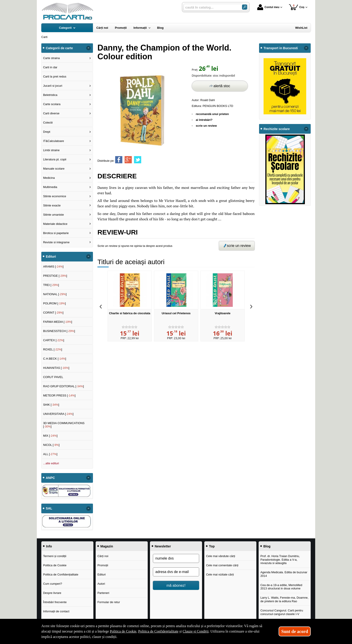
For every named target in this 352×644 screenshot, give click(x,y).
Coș (297, 7)
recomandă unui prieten (212, 114)
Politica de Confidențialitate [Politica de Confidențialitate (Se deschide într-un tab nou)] (158, 631)
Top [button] (212, 546)
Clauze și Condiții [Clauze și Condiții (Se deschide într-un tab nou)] (196, 631)
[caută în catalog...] (211, 7)
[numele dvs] (176, 558)
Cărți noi (103, 556)
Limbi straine (51, 150)
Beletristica (50, 95)
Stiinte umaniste (54, 215)
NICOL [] (51, 445)
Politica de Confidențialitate (61, 574)
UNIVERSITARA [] (58, 414)
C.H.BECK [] (55, 359)
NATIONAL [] (55, 294)
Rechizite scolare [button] (277, 129)
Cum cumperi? (53, 584)
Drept (47, 132)
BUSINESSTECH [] (59, 331)
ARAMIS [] (53, 267)
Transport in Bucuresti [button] (281, 48)
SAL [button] (49, 508)
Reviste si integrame (56, 242)
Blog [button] (267, 546)
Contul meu (268, 7)
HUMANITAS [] (56, 368)
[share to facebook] (119, 160)
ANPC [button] (50, 478)
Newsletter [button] (163, 546)
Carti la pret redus (55, 76)
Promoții (103, 565)
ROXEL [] (53, 349)
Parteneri (103, 593)
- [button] (88, 48)
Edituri (102, 574)
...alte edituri (51, 463)
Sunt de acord (295, 631)
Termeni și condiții (55, 556)
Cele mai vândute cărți (221, 556)
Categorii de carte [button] (59, 48)
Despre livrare (52, 593)
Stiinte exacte (52, 205)
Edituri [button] (51, 257)
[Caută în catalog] (245, 7)
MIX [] (50, 436)
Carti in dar (50, 67)
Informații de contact (56, 611)
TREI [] (51, 285)
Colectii (48, 123)
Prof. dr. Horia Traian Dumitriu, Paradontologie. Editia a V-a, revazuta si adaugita (280, 560)
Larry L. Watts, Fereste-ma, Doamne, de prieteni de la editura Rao (284, 599)
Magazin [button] (107, 546)
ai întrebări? (204, 120)
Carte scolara (52, 104)
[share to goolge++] (128, 160)
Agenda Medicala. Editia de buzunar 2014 (284, 574)
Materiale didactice (55, 224)
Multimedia (50, 187)
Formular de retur (109, 602)
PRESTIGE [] (55, 276)
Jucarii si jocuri (53, 86)
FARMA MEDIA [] (58, 322)
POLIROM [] (54, 303)
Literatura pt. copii (55, 159)
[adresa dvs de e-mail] (176, 572)
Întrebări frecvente (55, 602)
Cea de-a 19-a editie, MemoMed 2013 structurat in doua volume (281, 587)
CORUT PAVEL (53, 377)
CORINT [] (53, 313)
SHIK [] (51, 405)
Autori (101, 584)
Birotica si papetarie (56, 233)
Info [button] (49, 546)
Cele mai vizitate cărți (220, 574)
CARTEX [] (54, 340)
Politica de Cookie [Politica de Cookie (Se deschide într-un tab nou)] (123, 631)
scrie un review (206, 126)
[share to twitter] (138, 160)
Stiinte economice (55, 196)
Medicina (49, 178)
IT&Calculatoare (54, 141)
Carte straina (51, 58)
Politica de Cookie (55, 565)
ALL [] (50, 454)
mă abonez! (176, 585)
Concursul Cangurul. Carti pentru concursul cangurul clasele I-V (282, 612)
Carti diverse (51, 113)
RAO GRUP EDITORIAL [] (64, 386)
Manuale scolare (54, 169)
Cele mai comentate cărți (222, 565)
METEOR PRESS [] (59, 395)
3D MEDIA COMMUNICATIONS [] (64, 425)
